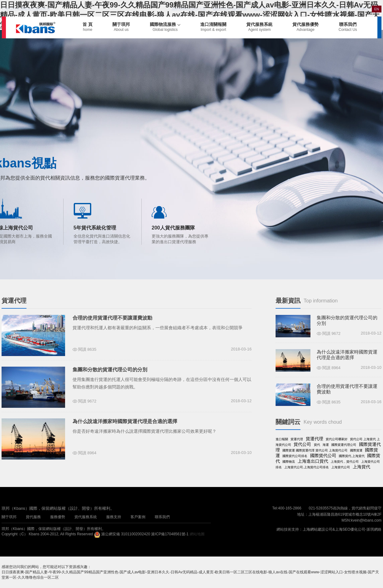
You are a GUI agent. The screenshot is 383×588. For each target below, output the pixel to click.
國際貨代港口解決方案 (230, 9)
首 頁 (87, 27)
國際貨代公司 (323, 455)
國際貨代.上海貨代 (352, 456)
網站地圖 (197, 534)
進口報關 (282, 439)
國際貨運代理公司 (344, 445)
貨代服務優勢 (305, 27)
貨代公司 (302, 444)
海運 (326, 445)
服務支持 (261, 9)
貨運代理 (297, 439)
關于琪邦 (121, 27)
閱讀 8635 (87, 349)
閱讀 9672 (87, 401)
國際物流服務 (165, 27)
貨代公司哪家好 (337, 439)
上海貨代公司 (341, 467)
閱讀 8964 (87, 453)
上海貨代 (362, 467)
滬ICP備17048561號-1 (170, 534)
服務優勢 (58, 517)
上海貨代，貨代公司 (345, 462)
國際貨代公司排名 (295, 456)
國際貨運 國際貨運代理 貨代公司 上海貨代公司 (315, 450)
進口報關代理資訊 (314, 9)
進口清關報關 (213, 27)
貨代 (317, 445)
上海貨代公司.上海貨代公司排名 (307, 467)
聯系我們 (348, 27)
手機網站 (362, 9)
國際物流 (289, 462)
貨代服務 (33, 517)
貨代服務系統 (259, 27)
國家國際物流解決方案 (189, 9)
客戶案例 (138, 517)
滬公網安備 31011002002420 (126, 534)
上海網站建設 (314, 529)
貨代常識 (341, 9)
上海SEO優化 (346, 529)
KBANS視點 (284, 9)
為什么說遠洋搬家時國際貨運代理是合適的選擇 (125, 421)
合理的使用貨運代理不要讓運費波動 (112, 318)
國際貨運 (356, 450)
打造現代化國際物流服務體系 (26, 9)
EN (377, 9)
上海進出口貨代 (313, 461)
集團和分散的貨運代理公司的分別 (110, 370)
